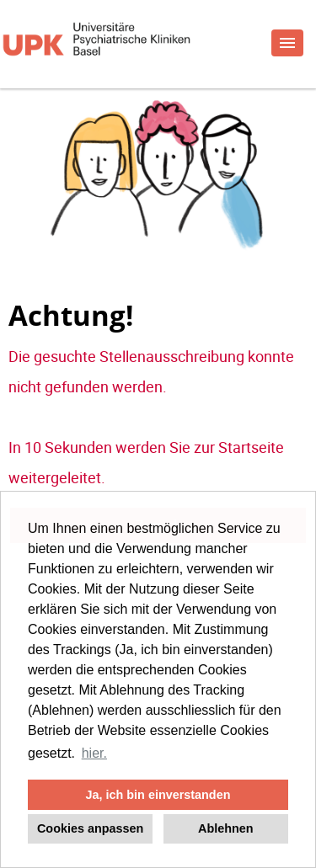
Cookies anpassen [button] (90, 828)
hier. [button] (94, 753)
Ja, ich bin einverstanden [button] (158, 795)
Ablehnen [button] (226, 828)
